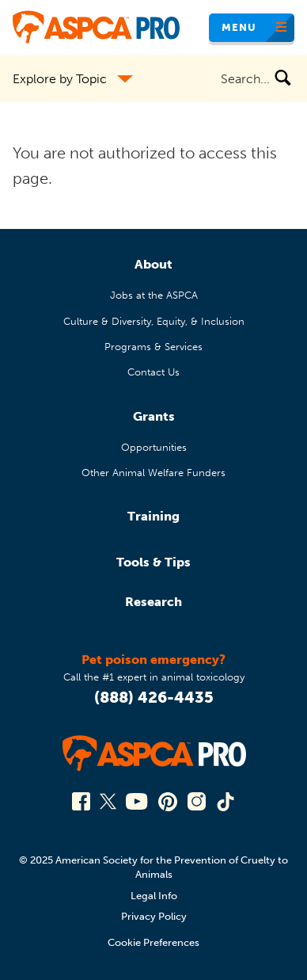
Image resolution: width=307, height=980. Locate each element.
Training (153, 516)
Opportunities (154, 447)
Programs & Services (153, 347)
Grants (154, 416)
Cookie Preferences (153, 942)
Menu (239, 27)
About (153, 264)
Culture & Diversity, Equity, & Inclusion (154, 321)
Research (153, 602)
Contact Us (153, 372)
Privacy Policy (154, 916)
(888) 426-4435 (154, 697)
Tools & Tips (153, 562)
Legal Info (154, 896)
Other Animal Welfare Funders (153, 473)
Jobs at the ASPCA (154, 295)
